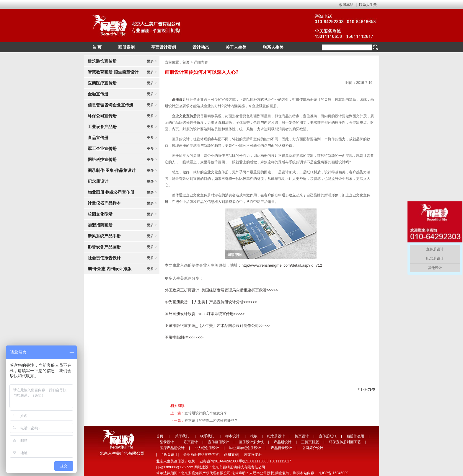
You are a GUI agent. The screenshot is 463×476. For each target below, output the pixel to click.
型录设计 (167, 442)
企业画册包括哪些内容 (201, 454)
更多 (152, 61)
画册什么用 (355, 436)
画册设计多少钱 (251, 442)
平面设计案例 (164, 47)
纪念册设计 (276, 436)
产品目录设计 (281, 448)
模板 (254, 436)
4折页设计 (170, 454)
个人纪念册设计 (207, 448)
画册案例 (126, 47)
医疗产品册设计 (172, 448)
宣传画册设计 (219, 442)
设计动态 (201, 47)
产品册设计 (283, 442)
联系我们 (207, 436)
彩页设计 (191, 442)
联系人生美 (368, 5)
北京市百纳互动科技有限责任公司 (239, 467)
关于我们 (182, 436)
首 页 (97, 47)
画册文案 (231, 454)
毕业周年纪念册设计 (245, 448)
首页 (186, 62)
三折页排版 (310, 442)
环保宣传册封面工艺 (345, 442)
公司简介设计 (313, 448)
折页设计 (302, 436)
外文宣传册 (253, 454)
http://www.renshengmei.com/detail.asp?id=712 (282, 265)
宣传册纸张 (328, 436)
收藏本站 (346, 5)
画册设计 (179, 100)
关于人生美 (236, 47)
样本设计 (232, 436)
